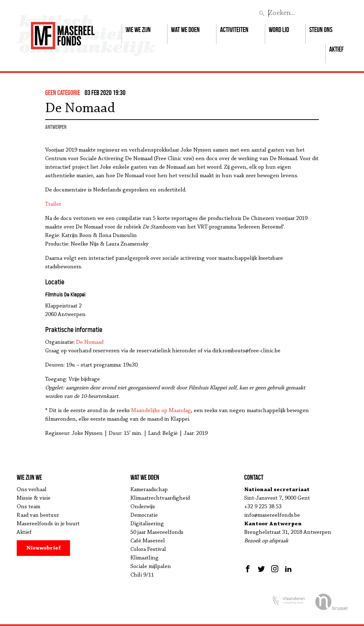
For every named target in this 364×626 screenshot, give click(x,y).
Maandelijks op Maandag (161, 411)
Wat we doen (185, 30)
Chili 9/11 (142, 575)
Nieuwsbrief (44, 548)
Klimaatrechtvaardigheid (160, 498)
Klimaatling (144, 558)
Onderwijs (143, 507)
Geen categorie (63, 93)
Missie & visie (34, 498)
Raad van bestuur (38, 515)
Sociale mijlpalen (151, 567)
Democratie (144, 515)
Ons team (28, 507)
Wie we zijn (138, 30)
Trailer (53, 204)
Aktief (336, 49)
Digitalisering (147, 524)
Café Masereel (148, 541)
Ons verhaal (32, 490)
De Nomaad (90, 342)
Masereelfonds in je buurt (48, 524)
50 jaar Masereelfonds (157, 532)
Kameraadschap (149, 490)
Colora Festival (148, 549)
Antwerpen (56, 127)
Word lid (279, 30)
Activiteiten (234, 30)
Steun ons (321, 30)
